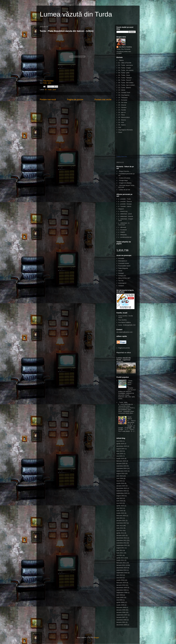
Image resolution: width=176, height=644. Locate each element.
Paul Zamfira (122, 320)
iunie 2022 (120, 511)
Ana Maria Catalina (125, 47)
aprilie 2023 (120, 506)
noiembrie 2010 (122, 570)
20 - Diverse (122, 105)
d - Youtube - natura (125, 206)
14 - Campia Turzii (124, 92)
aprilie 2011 (120, 558)
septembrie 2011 (122, 545)
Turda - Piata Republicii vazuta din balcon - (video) (67, 31)
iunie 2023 (120, 501)
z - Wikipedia (122, 235)
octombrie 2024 (122, 468)
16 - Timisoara (123, 98)
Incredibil (121, 258)
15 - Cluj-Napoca (124, 95)
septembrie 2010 (122, 573)
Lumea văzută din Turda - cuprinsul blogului (124, 360)
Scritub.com (122, 276)
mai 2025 (119, 456)
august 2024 (121, 473)
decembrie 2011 (122, 538)
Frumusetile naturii (124, 266)
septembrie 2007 (122, 615)
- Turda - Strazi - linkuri (130, 382)
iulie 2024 (120, 476)
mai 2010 (119, 578)
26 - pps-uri (122, 112)
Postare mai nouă (48, 100)
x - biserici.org (123, 211)
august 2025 (121, 449)
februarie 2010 (121, 583)
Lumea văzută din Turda (76, 14)
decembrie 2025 (122, 446)
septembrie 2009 (122, 593)
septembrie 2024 (122, 471)
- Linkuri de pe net (124, 190)
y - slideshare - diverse (126, 216)
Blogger (96, 638)
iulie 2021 (120, 518)
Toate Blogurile (123, 268)
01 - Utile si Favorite (125, 63)
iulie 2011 (120, 550)
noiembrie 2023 (122, 491)
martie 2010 (120, 580)
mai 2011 (119, 555)
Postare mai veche (103, 100)
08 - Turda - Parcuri (125, 80)
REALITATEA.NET (124, 278)
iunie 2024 (120, 478)
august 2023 (121, 496)
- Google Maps (123, 180)
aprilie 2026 (120, 444)
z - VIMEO (122, 232)
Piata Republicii (49, 81)
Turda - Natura (130, 418)
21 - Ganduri (122, 107)
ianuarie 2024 (121, 486)
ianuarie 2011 (121, 565)
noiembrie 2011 (122, 540)
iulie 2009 (120, 595)
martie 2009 (120, 605)
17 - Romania (123, 100)
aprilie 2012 (120, 533)
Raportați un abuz (124, 352)
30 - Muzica (122, 120)
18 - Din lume (123, 102)
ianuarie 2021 (121, 521)
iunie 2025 (120, 454)
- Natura (121, 60)
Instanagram (122, 283)
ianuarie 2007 (121, 617)
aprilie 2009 (120, 602)
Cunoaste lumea (124, 263)
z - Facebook (123, 230)
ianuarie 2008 (121, 612)
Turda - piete (47, 83)
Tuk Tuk (121, 281)
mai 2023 (119, 503)
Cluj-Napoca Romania (125, 130)
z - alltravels (122, 227)
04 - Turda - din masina (126, 70)
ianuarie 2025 (121, 463)
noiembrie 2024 (122, 466)
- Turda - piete (123, 402)
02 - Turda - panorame (126, 65)
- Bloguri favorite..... (125, 171)
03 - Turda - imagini (125, 68)
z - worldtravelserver (125, 237)
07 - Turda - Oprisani (125, 78)
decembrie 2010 (122, 568)
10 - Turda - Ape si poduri (126, 85)
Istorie (120, 271)
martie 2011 (120, 560)
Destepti (121, 273)
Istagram (121, 209)
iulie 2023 (120, 498)
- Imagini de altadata (125, 183)
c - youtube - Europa (125, 204)
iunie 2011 (120, 553)
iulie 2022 (120, 508)
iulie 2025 (120, 451)
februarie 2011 (121, 563)
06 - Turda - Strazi (124, 75)
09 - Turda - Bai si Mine (126, 83)
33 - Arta (121, 122)
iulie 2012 (120, 526)
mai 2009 (119, 600)
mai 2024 (119, 481)
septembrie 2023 (122, 493)
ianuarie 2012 (121, 535)
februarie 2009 (121, 607)
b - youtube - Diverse (125, 201)
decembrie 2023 (122, 488)
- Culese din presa (124, 178)
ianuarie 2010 (121, 585)
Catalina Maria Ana (122, 157)
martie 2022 (120, 513)
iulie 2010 (120, 575)
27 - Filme (122, 115)
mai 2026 (119, 441)
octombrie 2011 (122, 543)
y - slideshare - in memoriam (124, 224)
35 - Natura (122, 125)
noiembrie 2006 (122, 620)
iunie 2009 (120, 597)
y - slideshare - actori (125, 214)
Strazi (120, 132)
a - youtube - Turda (124, 199)
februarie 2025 (121, 461)
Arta (120, 127)
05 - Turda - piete (50, 90)
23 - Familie (122, 110)
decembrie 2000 (122, 625)
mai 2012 (119, 531)
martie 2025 (120, 459)
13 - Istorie (122, 90)
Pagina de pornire (75, 100)
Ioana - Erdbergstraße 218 (127, 325)
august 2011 (121, 548)
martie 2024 (120, 483)
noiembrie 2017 (122, 523)
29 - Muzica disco (124, 117)
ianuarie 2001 (121, 622)
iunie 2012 (120, 528)
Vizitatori (121, 286)
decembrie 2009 (122, 588)
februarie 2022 (121, 516)
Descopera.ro (123, 261)
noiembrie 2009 (122, 590)
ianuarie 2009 (121, 610)
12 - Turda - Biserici (125, 88)
